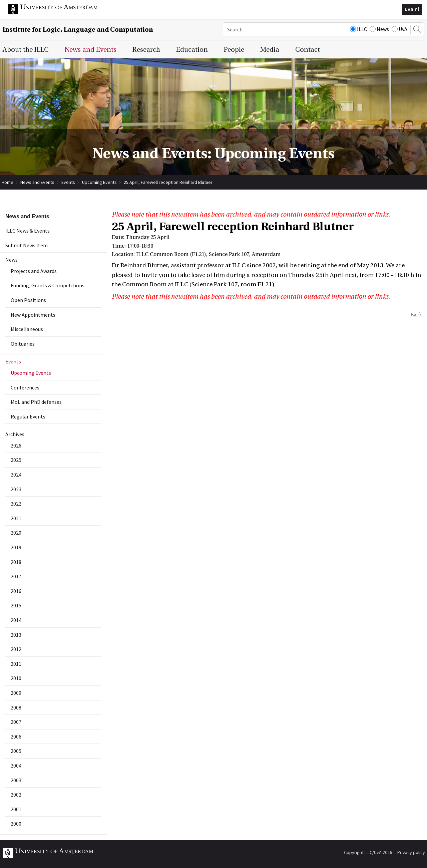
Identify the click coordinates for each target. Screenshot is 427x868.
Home (8, 182)
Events (68, 182)
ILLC (358, 29)
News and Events (37, 182)
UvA (399, 29)
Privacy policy (411, 852)
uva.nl (412, 9)
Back (416, 315)
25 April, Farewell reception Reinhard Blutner (168, 182)
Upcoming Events (99, 182)
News (379, 29)
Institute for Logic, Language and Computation (78, 30)
